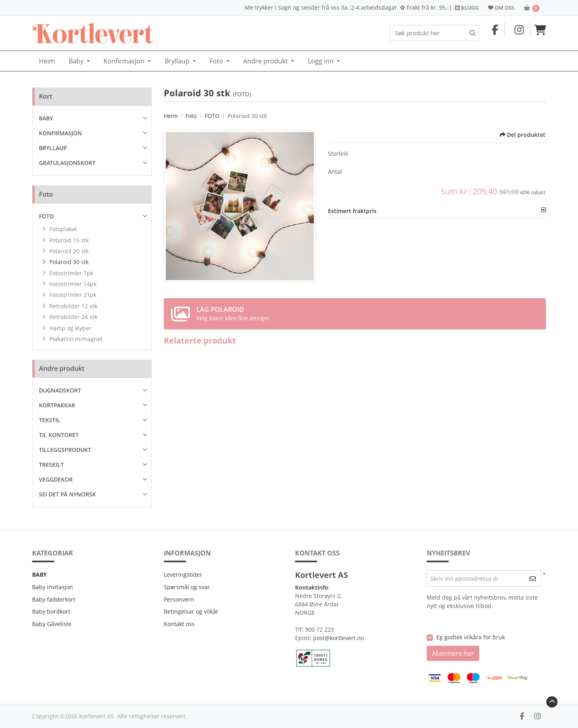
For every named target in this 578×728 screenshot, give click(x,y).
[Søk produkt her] (435, 33)
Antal (335, 172)
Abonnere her (453, 653)
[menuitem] (47, 61)
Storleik (338, 154)
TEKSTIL (50, 420)
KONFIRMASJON (60, 133)
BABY (46, 118)
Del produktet (523, 135)
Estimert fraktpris (352, 211)
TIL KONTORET (59, 435)
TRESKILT (51, 465)
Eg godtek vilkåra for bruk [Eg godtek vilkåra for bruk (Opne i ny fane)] (471, 637)
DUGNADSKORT (60, 390)
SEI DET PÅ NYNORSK (67, 494)
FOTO (46, 216)
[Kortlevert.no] (92, 33)
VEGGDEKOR (56, 479)
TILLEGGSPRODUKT (65, 450)
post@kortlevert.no (339, 638)
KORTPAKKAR (57, 405)
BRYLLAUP (53, 148)
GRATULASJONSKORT (67, 163)
